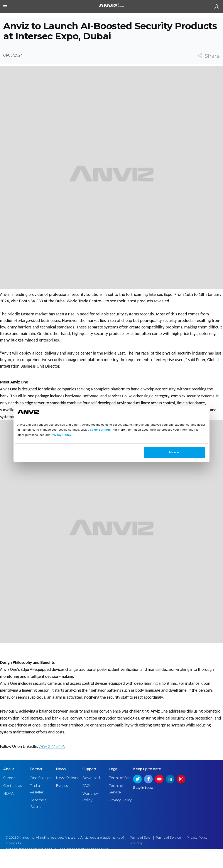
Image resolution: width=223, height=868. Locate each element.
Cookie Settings (99, 430)
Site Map (137, 863)
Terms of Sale (120, 797)
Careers (10, 797)
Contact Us (13, 805)
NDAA (8, 813)
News (61, 788)
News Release (68, 797)
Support (89, 788)
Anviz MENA (52, 759)
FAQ (86, 805)
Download (91, 797)
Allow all (175, 452)
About (9, 788)
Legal (113, 788)
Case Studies (40, 797)
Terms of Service (169, 857)
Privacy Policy (61, 435)
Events (62, 805)
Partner (36, 788)
